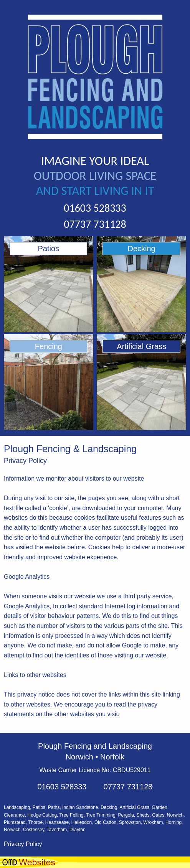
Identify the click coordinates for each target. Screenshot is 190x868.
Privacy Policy (23, 844)
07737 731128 (95, 224)
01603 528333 (95, 208)
